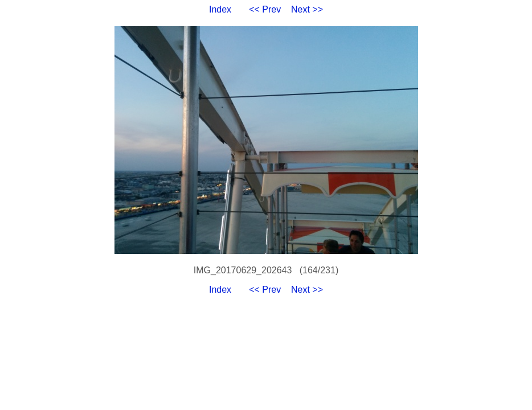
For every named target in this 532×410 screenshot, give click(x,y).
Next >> (307, 9)
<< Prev (265, 9)
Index (220, 9)
